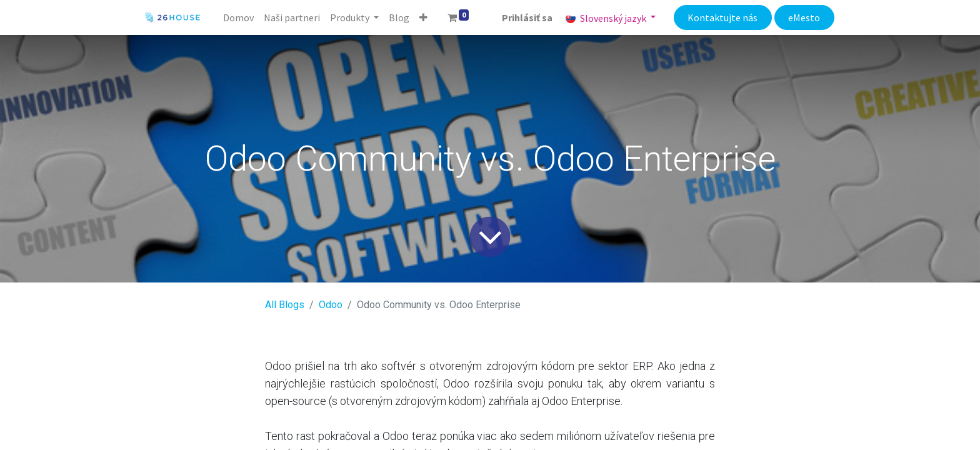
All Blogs (285, 305)
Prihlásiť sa (527, 17)
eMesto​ (804, 17)
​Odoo (331, 305)
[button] (423, 17)
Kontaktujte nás (722, 17)
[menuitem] (238, 17)
